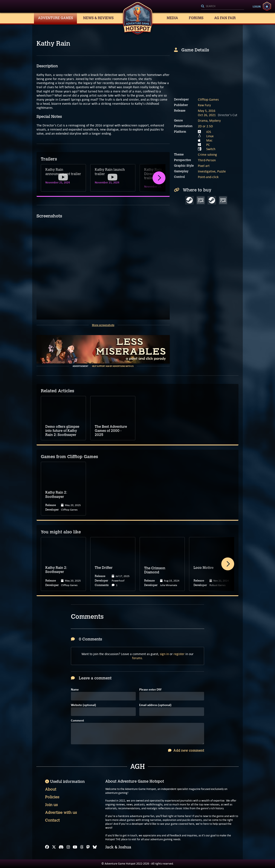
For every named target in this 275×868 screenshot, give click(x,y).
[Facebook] (47, 847)
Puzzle (222, 171)
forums (137, 658)
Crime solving (207, 155)
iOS (209, 132)
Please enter (150, 690)
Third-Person (207, 160)
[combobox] (223, 6)
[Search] (223, 6)
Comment (77, 721)
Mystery (215, 121)
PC (208, 145)
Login (257, 6)
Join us (51, 805)
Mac (209, 140)
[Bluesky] (95, 847)
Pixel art (204, 166)
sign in (164, 654)
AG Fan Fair (225, 18)
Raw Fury (204, 105)
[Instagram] (68, 847)
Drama (203, 121)
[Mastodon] (88, 847)
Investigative (207, 171)
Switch (211, 149)
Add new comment (186, 750)
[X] (54, 847)
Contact (52, 820)
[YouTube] (75, 847)
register (179, 654)
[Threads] (82, 847)
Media (172, 18)
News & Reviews (98, 18)
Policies (52, 797)
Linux (210, 136)
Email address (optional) (155, 705)
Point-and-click (208, 177)
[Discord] (61, 847)
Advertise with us (61, 813)
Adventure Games (56, 18)
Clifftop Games (208, 99)
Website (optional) (83, 705)
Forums (196, 18)
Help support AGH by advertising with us (113, 366)
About (51, 789)
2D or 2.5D (205, 126)
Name (75, 690)
